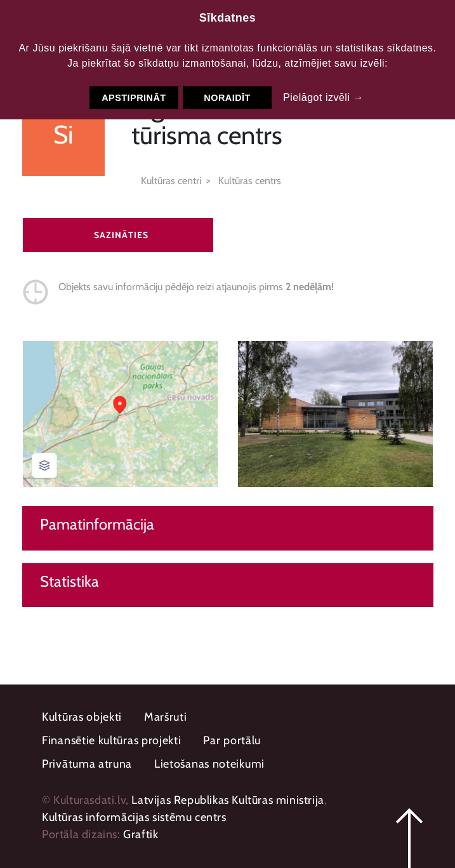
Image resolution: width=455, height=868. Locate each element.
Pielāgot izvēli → (323, 97)
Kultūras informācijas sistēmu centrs (134, 817)
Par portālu (232, 740)
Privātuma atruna (87, 764)
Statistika (69, 582)
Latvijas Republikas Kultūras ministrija (228, 800)
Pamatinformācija (97, 524)
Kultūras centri (171, 181)
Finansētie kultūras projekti (112, 740)
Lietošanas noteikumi (209, 764)
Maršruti (166, 717)
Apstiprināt (134, 98)
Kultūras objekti (82, 717)
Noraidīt (227, 98)
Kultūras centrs (250, 181)
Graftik (141, 834)
